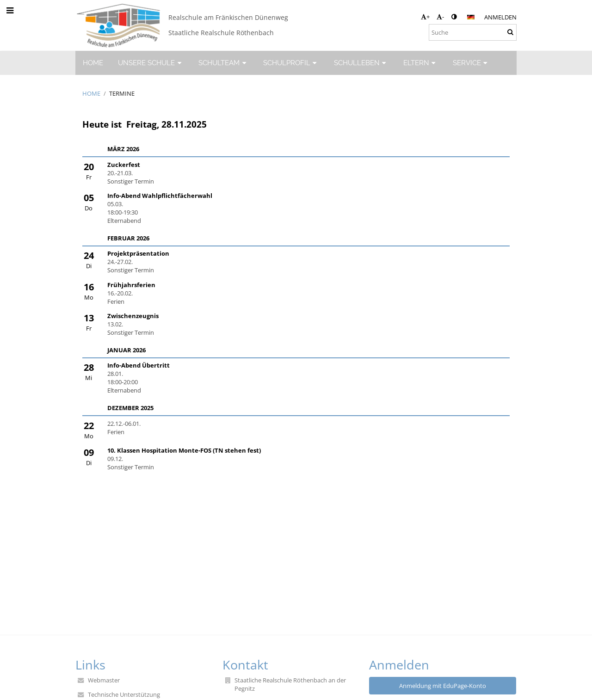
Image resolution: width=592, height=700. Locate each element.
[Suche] (473, 32)
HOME (91, 93)
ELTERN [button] (421, 63)
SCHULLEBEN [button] (361, 63)
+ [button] (425, 17)
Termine (122, 93)
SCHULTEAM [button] (223, 63)
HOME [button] (93, 63)
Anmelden (500, 17)
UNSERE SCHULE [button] (151, 63)
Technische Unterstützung (124, 694)
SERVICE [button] (471, 63)
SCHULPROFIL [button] (291, 63)
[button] (471, 17)
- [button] (440, 17)
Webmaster (104, 680)
